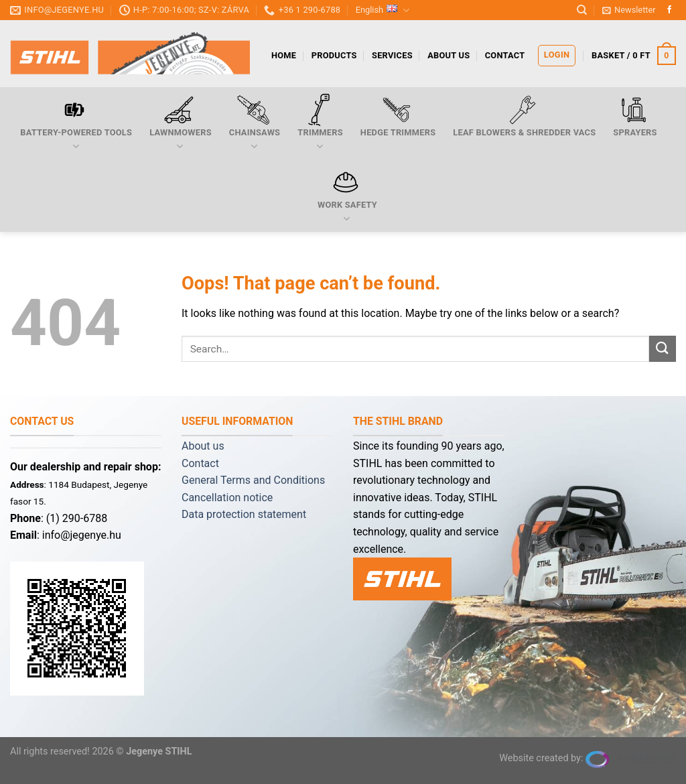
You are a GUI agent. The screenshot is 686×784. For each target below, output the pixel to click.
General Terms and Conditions (253, 480)
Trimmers (320, 123)
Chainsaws (255, 123)
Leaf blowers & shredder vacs (524, 116)
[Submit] (663, 349)
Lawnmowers (181, 123)
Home (284, 55)
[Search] (582, 10)
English (383, 10)
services (392, 55)
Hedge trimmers (398, 116)
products (334, 55)
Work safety (347, 196)
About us (449, 55)
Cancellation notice (227, 498)
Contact (505, 55)
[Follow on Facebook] (669, 10)
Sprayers (635, 116)
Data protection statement (244, 514)
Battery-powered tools (76, 123)
